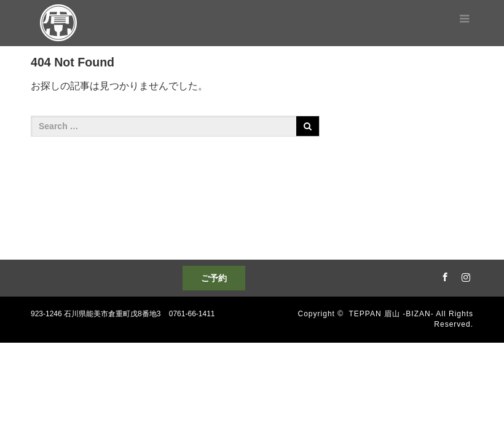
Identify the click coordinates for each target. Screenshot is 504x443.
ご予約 (214, 278)
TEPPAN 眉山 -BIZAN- (392, 314)
